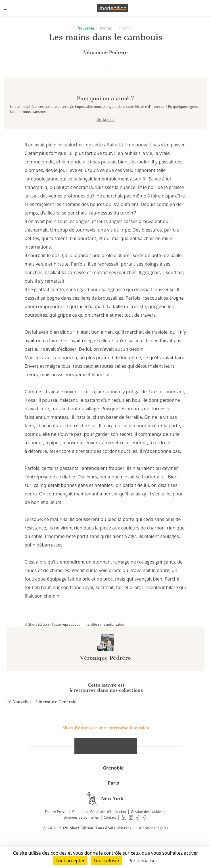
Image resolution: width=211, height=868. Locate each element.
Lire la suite (106, 140)
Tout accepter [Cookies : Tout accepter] (70, 861)
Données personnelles (81, 837)
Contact (110, 837)
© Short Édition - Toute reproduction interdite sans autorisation (75, 645)
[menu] (7, 8)
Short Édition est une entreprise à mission (106, 748)
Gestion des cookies (147, 832)
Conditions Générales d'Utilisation (99, 832)
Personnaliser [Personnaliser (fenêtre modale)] (143, 861)
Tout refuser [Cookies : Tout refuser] (106, 861)
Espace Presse (56, 832)
